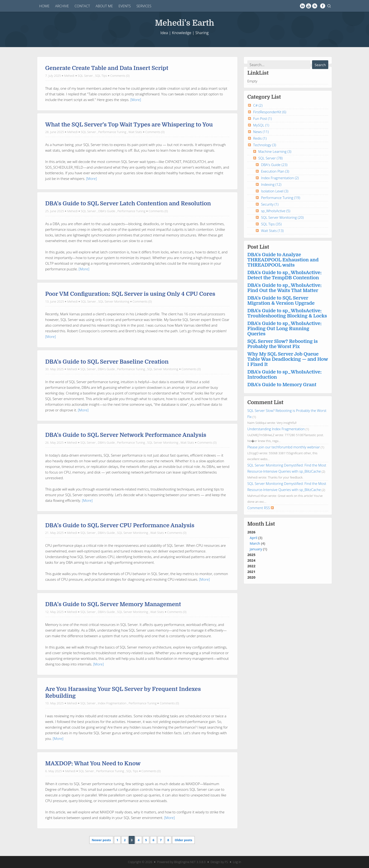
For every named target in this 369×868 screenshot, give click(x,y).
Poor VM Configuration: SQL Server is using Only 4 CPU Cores (130, 294)
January (256, 549)
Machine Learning (275, 151)
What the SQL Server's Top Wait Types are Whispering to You (129, 125)
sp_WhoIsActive (276, 211)
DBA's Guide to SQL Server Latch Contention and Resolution (128, 203)
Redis (260, 138)
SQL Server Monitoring (114, 301)
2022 (251, 566)
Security (270, 204)
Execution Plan (275, 171)
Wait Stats (135, 132)
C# (258, 105)
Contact (82, 6)
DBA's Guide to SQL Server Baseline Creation (107, 362)
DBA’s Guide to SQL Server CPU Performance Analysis (120, 525)
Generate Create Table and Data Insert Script (107, 68)
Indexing (271, 184)
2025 (251, 555)
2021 (251, 572)
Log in (237, 862)
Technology (265, 145)
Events (125, 6)
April (253, 538)
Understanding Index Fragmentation (276, 429)
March (255, 543)
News (261, 132)
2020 (251, 577)
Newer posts (101, 840)
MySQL (261, 125)
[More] (136, 100)
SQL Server (85, 76)
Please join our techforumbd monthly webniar (284, 447)
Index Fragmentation (112, 703)
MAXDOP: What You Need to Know (93, 763)
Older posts (183, 840)
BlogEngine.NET (185, 862)
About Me (104, 6)
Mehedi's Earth (184, 22)
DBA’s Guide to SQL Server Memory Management (113, 604)
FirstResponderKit (270, 112)
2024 (251, 560)
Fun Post (263, 118)
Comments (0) (120, 76)
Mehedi (69, 76)
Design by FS (219, 862)
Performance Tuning (112, 132)
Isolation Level (275, 191)
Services (144, 6)
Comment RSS (261, 508)
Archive (62, 6)
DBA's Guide (107, 211)
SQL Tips (101, 76)
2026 (288, 541)
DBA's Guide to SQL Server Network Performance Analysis (126, 435)
